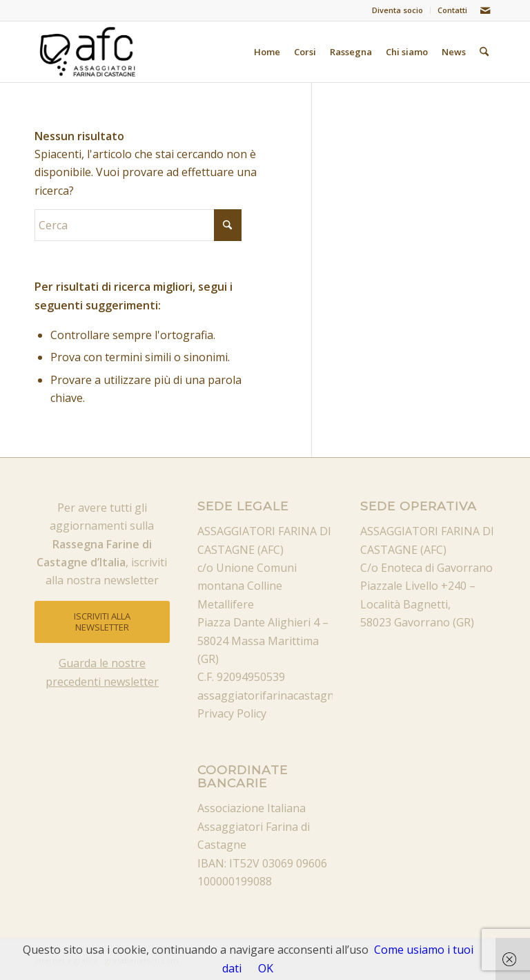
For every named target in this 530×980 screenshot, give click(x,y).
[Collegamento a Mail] (485, 10)
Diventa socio (397, 10)
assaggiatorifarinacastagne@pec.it (287, 695)
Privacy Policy (232, 713)
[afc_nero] (88, 52)
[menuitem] (398, 10)
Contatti (452, 10)
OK (266, 968)
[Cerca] (484, 52)
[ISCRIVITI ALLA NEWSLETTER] (102, 622)
